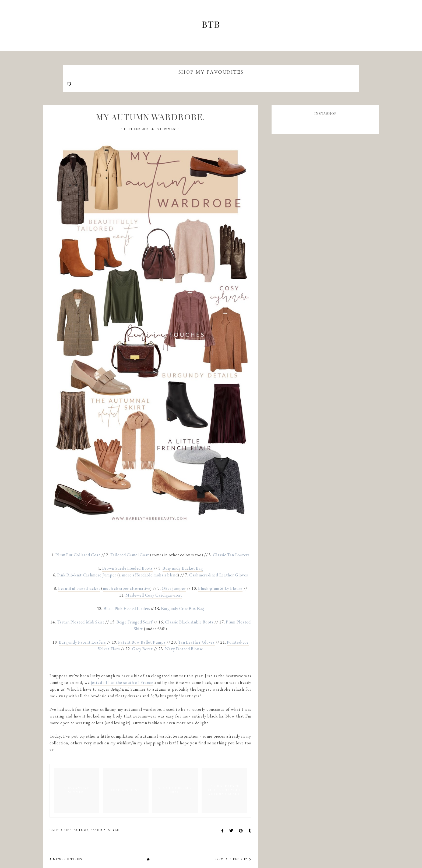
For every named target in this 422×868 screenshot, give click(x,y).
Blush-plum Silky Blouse (220, 588)
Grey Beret (143, 649)
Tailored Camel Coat (130, 555)
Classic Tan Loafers (231, 555)
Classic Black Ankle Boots (189, 622)
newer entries (66, 859)
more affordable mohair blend (150, 575)
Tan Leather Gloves (196, 642)
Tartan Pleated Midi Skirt (81, 622)
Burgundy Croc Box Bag (182, 609)
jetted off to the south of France (122, 682)
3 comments (168, 129)
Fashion (98, 830)
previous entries (233, 859)
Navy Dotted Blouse (184, 649)
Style (114, 830)
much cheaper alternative (127, 588)
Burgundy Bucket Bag (183, 568)
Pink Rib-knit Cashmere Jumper (87, 575)
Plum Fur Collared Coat (78, 555)
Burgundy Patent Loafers (82, 642)
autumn (81, 830)
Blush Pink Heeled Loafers (127, 609)
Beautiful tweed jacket (79, 588)
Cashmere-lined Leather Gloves (219, 575)
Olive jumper (174, 588)
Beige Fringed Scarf (135, 622)
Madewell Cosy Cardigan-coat (154, 595)
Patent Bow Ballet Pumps (142, 642)
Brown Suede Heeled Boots (128, 568)
